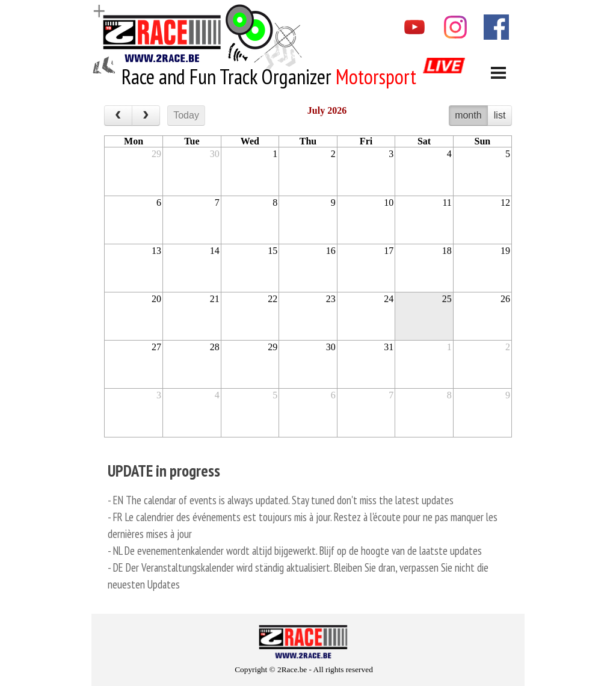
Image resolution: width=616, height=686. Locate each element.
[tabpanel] (271, 77)
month (468, 115)
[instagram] (455, 27)
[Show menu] (498, 73)
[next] (146, 116)
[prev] (118, 116)
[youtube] (414, 27)
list (500, 115)
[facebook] (496, 27)
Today (186, 115)
